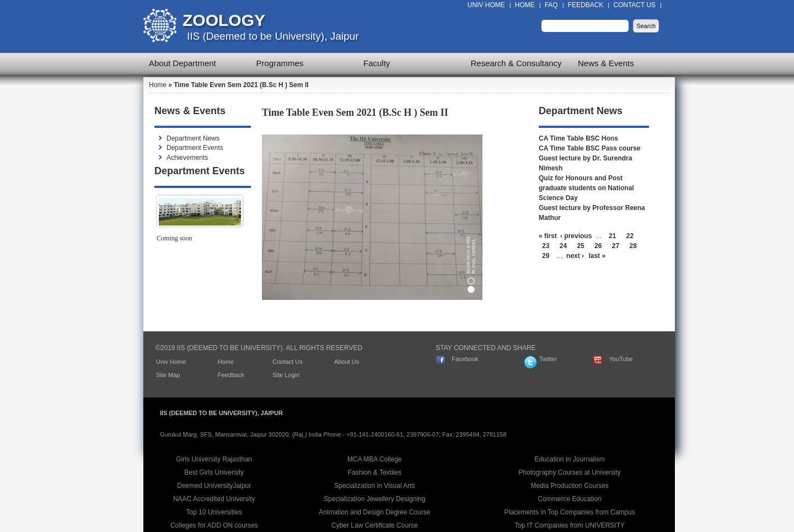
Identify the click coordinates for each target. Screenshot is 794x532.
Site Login (286, 375)
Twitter (548, 359)
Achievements (187, 158)
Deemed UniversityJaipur (214, 486)
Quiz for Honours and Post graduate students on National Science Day (586, 188)
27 (616, 246)
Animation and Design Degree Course (374, 512)
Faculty (377, 63)
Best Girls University (214, 472)
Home (525, 5)
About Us (347, 362)
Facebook (465, 359)
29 (546, 256)
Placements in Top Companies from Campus (570, 512)
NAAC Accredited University (214, 499)
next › (575, 256)
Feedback (586, 5)
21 (612, 236)
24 (563, 246)
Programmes (280, 63)
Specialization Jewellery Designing (374, 499)
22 (630, 236)
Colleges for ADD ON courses (214, 525)
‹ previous (576, 236)
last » (597, 256)
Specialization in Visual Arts (375, 486)
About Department (183, 63)
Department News (193, 138)
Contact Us (634, 5)
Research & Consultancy (516, 63)
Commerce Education (569, 499)
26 (598, 246)
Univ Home (486, 5)
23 (546, 246)
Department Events (195, 148)
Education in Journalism (569, 459)
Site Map (168, 375)
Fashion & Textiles (375, 472)
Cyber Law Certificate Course (375, 525)
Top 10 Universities (214, 512)
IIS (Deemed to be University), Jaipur (273, 36)
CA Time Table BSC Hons (578, 138)
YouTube (621, 359)
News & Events (606, 63)
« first (548, 236)
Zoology (224, 20)
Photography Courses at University (569, 472)
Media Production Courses (569, 486)
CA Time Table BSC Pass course (590, 148)
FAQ (551, 5)
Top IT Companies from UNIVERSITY (570, 525)
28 (633, 246)
